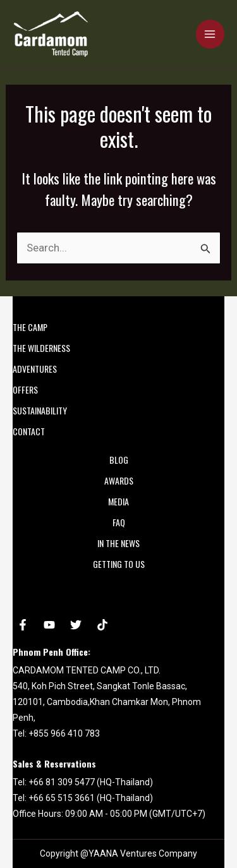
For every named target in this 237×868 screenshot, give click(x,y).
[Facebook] (23, 625)
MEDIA (118, 501)
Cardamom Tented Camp (16, 57)
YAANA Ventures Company (143, 853)
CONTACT (29, 431)
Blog (119, 460)
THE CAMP (30, 327)
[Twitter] (76, 625)
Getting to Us (119, 564)
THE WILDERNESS (41, 348)
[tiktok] (102, 625)
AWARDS (119, 480)
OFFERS (25, 389)
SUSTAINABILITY (40, 410)
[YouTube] (49, 625)
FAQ (119, 522)
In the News (118, 543)
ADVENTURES (35, 369)
